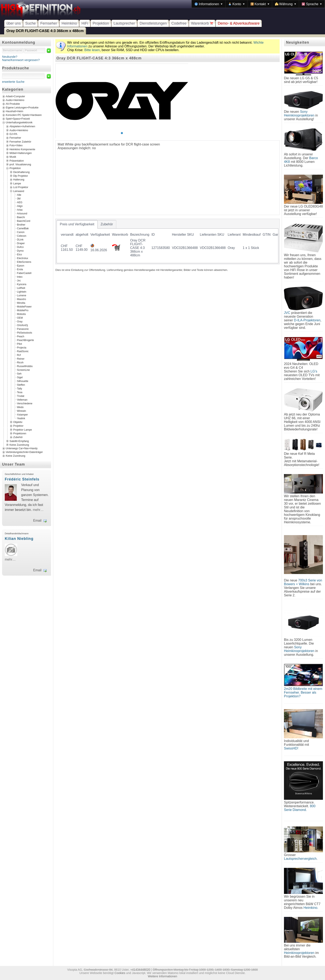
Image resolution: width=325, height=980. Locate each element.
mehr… (38, 510)
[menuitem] (209, 4)
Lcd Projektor (21, 187)
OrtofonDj (22, 325)
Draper (21, 243)
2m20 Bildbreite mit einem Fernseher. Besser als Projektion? (303, 692)
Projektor (18, 426)
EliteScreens (24, 262)
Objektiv (18, 422)
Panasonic (23, 329)
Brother (21, 225)
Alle (19, 195)
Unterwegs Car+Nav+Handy (22, 449)
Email (37, 521)
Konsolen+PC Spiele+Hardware (24, 115)
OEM (20, 318)
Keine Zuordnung (19, 445)
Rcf (19, 355)
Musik (13, 157)
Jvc (19, 280)
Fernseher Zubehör (20, 142)
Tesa (20, 392)
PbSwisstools (25, 333)
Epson (21, 265)
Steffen (21, 385)
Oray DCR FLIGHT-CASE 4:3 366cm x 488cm (45, 31)
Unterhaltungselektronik (19, 123)
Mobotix (21, 314)
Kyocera (22, 284)
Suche (30, 23)
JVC (287, 313)
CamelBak (23, 228)
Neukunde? (10, 57)
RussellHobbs (25, 366)
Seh (19, 374)
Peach (21, 336)
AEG (20, 202)
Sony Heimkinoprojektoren (299, 113)
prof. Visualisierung (20, 165)
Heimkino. (311, 908)
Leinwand (19, 191)
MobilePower (24, 306)
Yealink (21, 418)
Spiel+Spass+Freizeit (18, 119)
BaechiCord (24, 221)
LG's (314, 371)
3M (19, 198)
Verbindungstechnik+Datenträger (24, 452)
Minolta (21, 303)
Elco (19, 254)
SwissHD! (291, 748)
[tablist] (167, 241)
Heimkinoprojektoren (299, 953)
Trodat (21, 396)
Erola (20, 269)
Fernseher (49, 23)
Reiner (21, 359)
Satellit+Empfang (19, 441)
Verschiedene (25, 403)
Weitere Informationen (162, 976)
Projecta (22, 347)
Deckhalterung (21, 172)
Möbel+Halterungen (21, 153)
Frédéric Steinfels (22, 479)
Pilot (19, 344)
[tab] (77, 224)
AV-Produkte (13, 104)
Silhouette (23, 381)
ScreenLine (23, 370)
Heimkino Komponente (22, 149)
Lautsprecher (124, 23)
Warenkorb (202, 23)
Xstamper (22, 414)
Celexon (22, 236)
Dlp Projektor (21, 176)
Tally (19, 388)
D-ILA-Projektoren (307, 320)
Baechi (21, 217)
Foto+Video (16, 145)
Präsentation (17, 161)
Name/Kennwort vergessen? (21, 60)
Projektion (101, 23)
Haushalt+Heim (15, 112)
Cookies (120, 973)
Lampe (17, 183)
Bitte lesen (92, 50)
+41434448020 (140, 970)
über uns (14, 23)
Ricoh (20, 362)
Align (20, 206)
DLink (20, 239)
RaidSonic (23, 351)
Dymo (20, 251)
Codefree (179, 23)
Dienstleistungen (153, 23)
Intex (20, 277)
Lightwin (22, 292)
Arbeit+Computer (15, 97)
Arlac (20, 210)
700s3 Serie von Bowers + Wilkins (303, 582)
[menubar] (258, 4)
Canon (21, 232)
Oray (20, 321)
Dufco (20, 247)
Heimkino (69, 23)
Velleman (22, 400)
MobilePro (23, 310)
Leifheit (21, 288)
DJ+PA (13, 134)
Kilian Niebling (19, 539)
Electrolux (23, 258)
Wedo (20, 407)
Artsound (22, 213)
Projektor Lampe (23, 430)
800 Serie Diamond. (300, 808)
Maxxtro (22, 299)
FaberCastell (24, 273)
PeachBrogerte (25, 340)
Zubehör (18, 437)
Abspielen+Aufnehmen (22, 126)
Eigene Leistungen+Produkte (22, 108)
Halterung (19, 180)
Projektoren (20, 434)
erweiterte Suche (13, 82)
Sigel (20, 377)
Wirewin (22, 411)
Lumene (22, 295)
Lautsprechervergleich (300, 859)
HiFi (85, 23)
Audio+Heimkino (15, 100)
